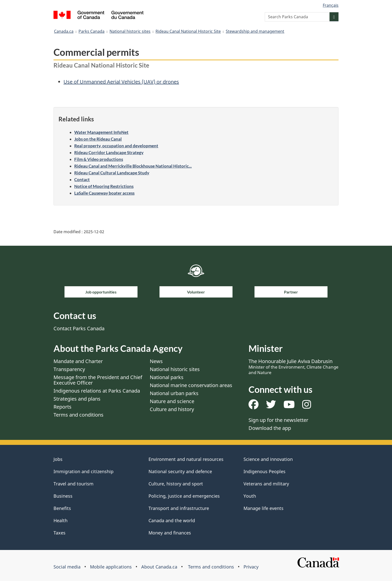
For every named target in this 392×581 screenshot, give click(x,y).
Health (60, 520)
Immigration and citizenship (83, 471)
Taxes (59, 533)
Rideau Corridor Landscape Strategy (109, 153)
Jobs (58, 459)
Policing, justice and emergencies (184, 496)
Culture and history (172, 409)
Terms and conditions (78, 415)
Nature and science (172, 401)
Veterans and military (266, 484)
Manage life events (263, 508)
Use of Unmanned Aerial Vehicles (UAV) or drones (121, 82)
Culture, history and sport (176, 484)
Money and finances (170, 533)
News (156, 361)
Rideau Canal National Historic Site (188, 31)
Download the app (270, 428)
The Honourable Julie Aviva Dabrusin (293, 367)
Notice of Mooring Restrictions (104, 186)
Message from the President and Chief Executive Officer (98, 380)
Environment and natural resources (186, 459)
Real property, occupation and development (116, 146)
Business (63, 496)
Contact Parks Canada (79, 328)
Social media (67, 567)
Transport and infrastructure (179, 508)
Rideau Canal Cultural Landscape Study (112, 173)
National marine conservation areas (191, 385)
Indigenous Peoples (264, 471)
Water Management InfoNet (101, 132)
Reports (62, 407)
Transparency (69, 369)
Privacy (251, 567)
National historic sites (130, 31)
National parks (167, 377)
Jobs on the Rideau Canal (98, 139)
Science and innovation (268, 459)
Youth (250, 496)
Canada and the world (172, 520)
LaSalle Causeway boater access (104, 193)
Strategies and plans (77, 399)
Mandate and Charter (78, 361)
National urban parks (174, 393)
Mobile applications (111, 567)
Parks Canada (91, 31)
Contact (82, 180)
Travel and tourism (73, 484)
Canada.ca (64, 31)
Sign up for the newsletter (278, 420)
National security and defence (180, 471)
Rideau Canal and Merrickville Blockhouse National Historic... (133, 166)
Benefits (62, 508)
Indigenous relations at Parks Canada (97, 391)
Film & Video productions (99, 159)
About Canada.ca (159, 567)
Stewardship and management (255, 31)
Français (331, 5)
